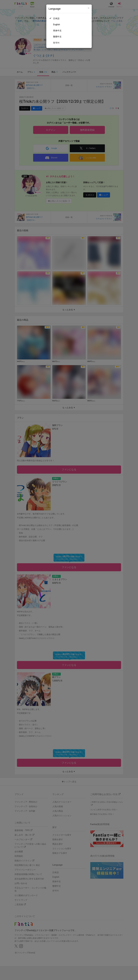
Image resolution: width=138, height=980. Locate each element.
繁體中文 (57, 37)
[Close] (89, 8)
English (57, 25)
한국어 (56, 43)
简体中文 (57, 31)
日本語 (56, 18)
